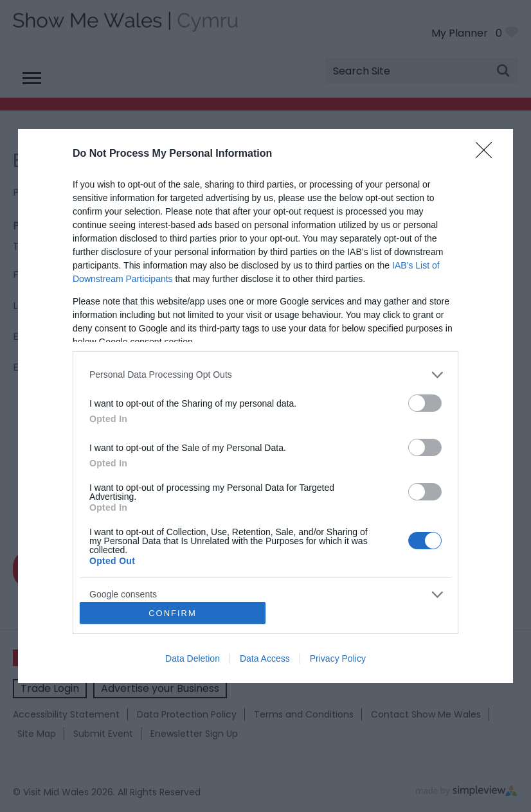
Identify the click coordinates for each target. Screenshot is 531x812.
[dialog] (265, 406)
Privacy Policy (338, 658)
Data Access (265, 658)
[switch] (425, 403)
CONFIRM (173, 613)
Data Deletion (193, 658)
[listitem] (265, 375)
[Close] (488, 154)
